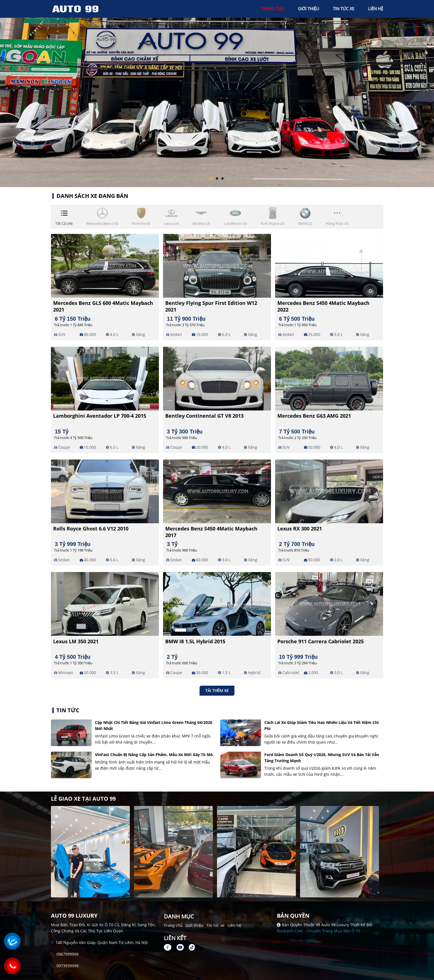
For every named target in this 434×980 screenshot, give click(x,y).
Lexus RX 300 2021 (300, 529)
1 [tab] (211, 179)
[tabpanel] (217, 94)
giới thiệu (308, 9)
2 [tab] (217, 179)
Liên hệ (234, 925)
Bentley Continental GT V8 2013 (204, 416)
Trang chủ (173, 925)
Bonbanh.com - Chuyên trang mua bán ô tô (318, 931)
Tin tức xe (215, 925)
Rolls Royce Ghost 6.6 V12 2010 (91, 529)
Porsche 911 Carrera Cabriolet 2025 (321, 641)
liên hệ (376, 9)
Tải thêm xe (217, 691)
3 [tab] (223, 179)
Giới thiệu (194, 925)
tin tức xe (344, 9)
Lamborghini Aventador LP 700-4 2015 (100, 416)
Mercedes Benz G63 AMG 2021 (314, 416)
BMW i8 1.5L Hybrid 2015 (195, 641)
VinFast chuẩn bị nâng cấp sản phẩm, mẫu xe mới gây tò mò (154, 755)
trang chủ (272, 9)
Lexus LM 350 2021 (76, 641)
